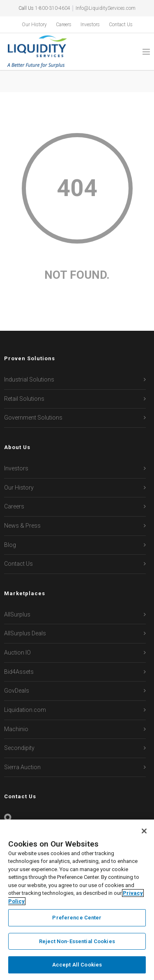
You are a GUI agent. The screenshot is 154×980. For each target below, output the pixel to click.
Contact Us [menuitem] (121, 25)
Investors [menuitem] (90, 25)
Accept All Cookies (77, 965)
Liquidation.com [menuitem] (25, 710)
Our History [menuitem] (34, 25)
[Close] (144, 831)
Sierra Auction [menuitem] (22, 767)
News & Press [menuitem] (22, 526)
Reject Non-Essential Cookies (77, 941)
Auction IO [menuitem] (17, 653)
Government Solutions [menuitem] (33, 418)
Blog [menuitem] (10, 545)
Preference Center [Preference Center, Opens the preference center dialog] (77, 918)
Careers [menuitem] (64, 25)
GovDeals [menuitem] (17, 691)
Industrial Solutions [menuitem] (29, 379)
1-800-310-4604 (53, 8)
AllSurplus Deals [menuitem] (25, 633)
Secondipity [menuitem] (19, 748)
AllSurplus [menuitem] (17, 614)
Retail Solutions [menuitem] (24, 399)
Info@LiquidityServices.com (106, 8)
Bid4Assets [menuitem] (19, 672)
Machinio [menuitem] (16, 729)
